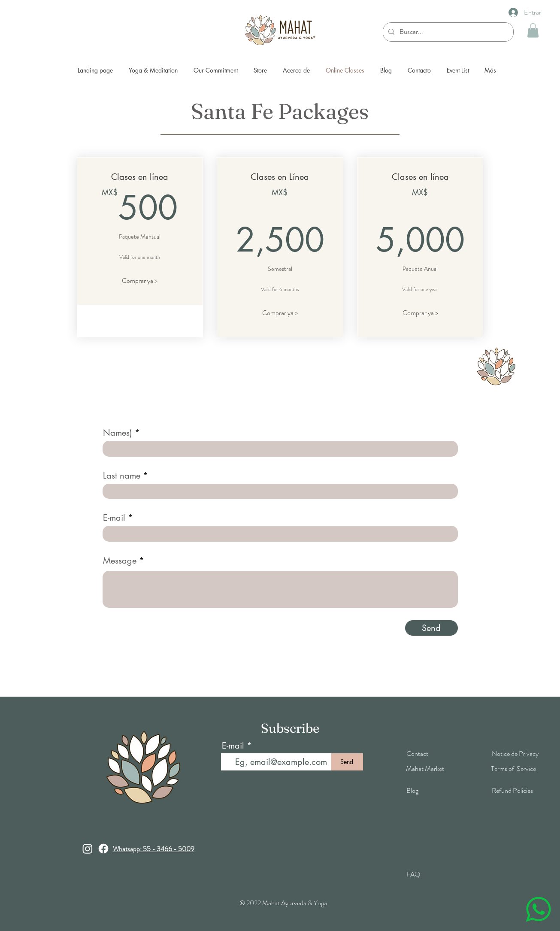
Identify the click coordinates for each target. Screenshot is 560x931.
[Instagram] (88, 849)
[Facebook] (103, 849)
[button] (533, 30)
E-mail (114, 518)
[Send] (431, 628)
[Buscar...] (447, 32)
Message (120, 561)
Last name (122, 476)
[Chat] (538, 909)
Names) (118, 433)
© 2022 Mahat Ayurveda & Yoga (283, 903)
